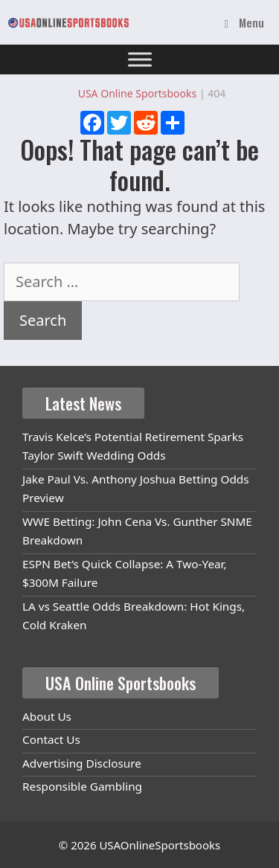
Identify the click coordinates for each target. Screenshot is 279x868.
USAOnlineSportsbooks (160, 845)
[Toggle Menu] (140, 59)
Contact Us (51, 739)
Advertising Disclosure (82, 763)
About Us (47, 716)
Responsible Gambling (82, 786)
